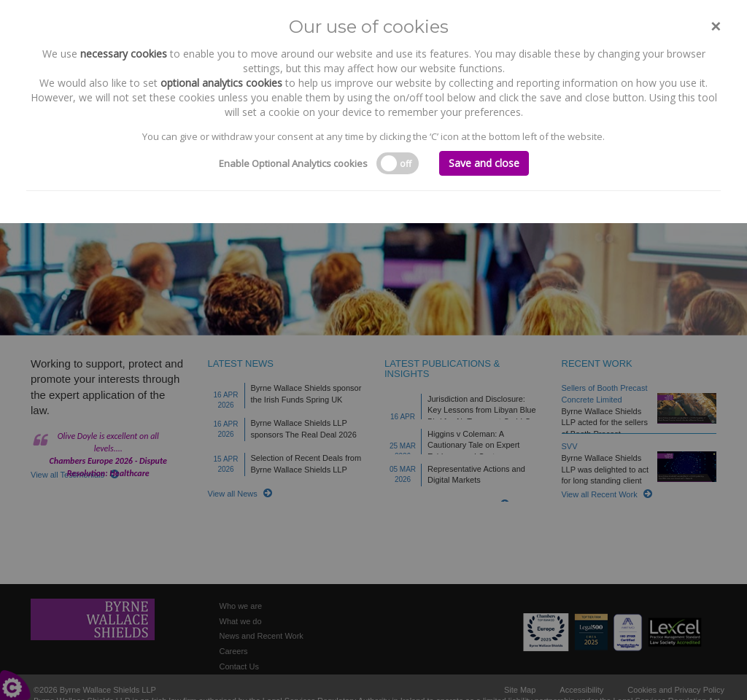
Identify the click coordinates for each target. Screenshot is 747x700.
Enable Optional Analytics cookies (293, 163)
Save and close (484, 163)
